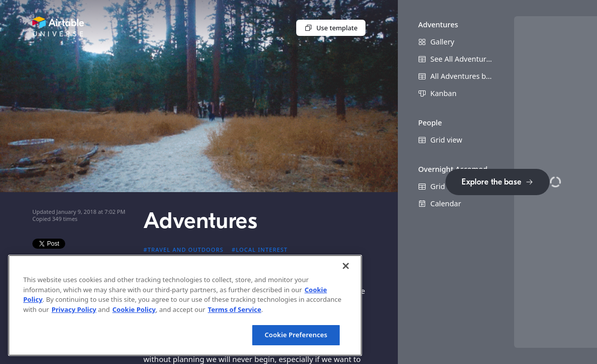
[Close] (346, 266)
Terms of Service (235, 309)
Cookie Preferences (296, 335)
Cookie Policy (134, 309)
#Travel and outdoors (184, 249)
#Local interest (260, 249)
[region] (185, 305)
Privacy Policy (74, 309)
